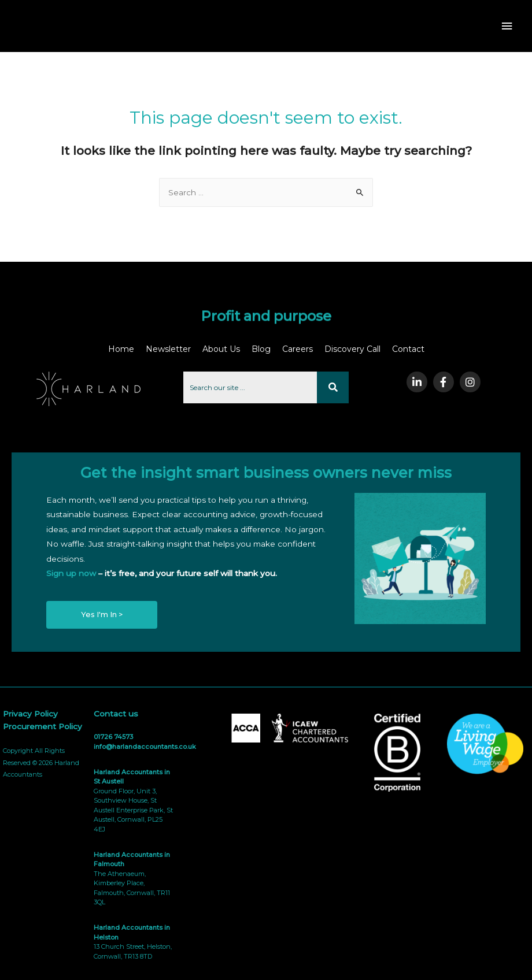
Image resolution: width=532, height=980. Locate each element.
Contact (408, 349)
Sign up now (71, 573)
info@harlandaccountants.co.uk (145, 747)
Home (121, 349)
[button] (102, 615)
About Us (221, 349)
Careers (298, 349)
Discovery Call (352, 349)
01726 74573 (113, 737)
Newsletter (168, 349)
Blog (261, 349)
